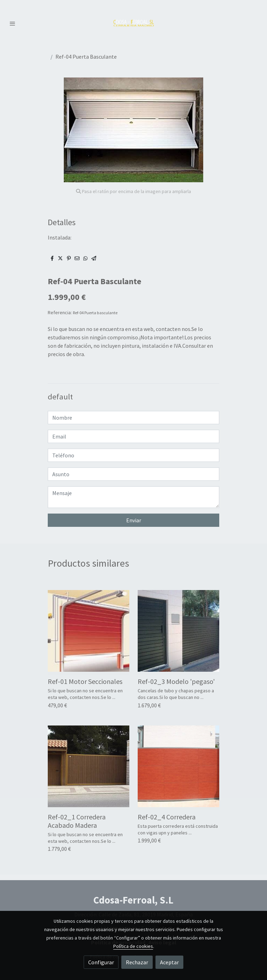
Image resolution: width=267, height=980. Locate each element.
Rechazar (137, 962)
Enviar (134, 520)
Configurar (101, 962)
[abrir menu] (13, 23)
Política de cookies (133, 946)
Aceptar (169, 962)
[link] (134, 23)
